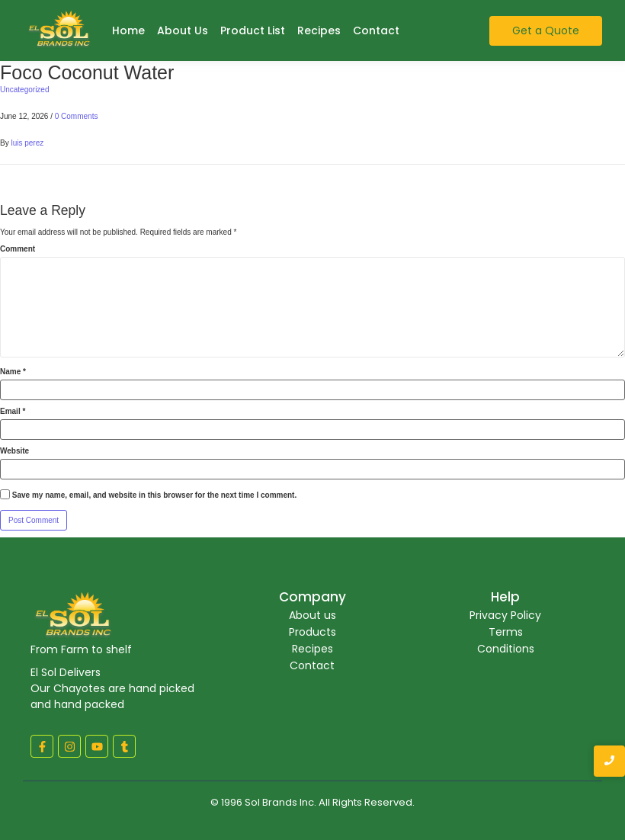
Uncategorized (24, 90)
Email (13, 412)
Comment (18, 249)
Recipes (319, 30)
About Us (183, 30)
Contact (376, 30)
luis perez (27, 143)
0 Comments (77, 116)
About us (312, 615)
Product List (253, 30)
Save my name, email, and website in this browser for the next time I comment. (154, 495)
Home (128, 30)
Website (14, 451)
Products (312, 632)
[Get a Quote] (546, 31)
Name (13, 372)
